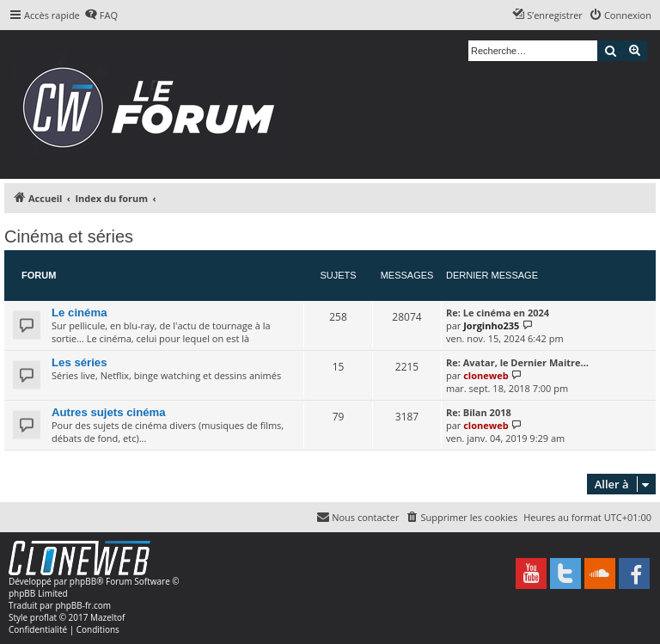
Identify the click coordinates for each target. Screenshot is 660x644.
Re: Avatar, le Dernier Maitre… (517, 362)
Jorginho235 (491, 325)
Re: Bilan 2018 (479, 412)
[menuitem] (101, 15)
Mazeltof (107, 617)
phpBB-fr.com (83, 605)
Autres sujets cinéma (109, 412)
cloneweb (486, 375)
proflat (43, 617)
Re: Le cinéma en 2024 (498, 313)
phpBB (83, 581)
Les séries (79, 362)
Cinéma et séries (69, 236)
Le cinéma (79, 313)
